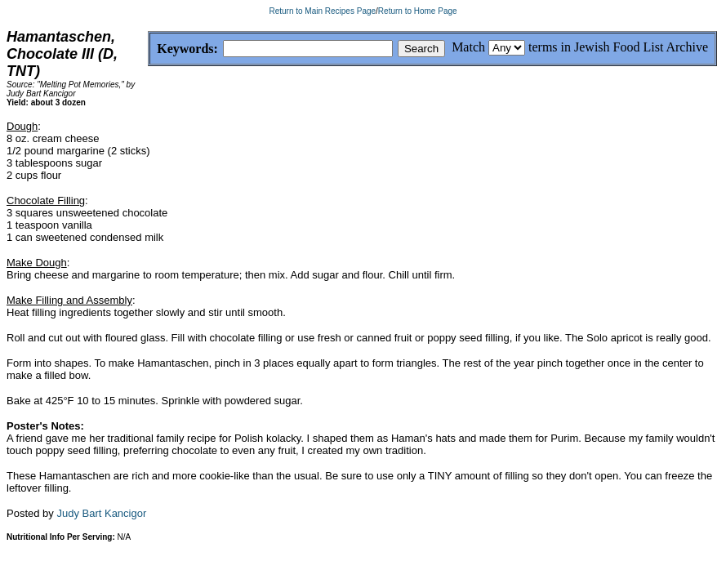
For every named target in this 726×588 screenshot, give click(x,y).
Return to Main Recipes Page (322, 11)
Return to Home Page (418, 11)
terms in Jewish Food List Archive (618, 47)
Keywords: (148, 49)
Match (468, 47)
